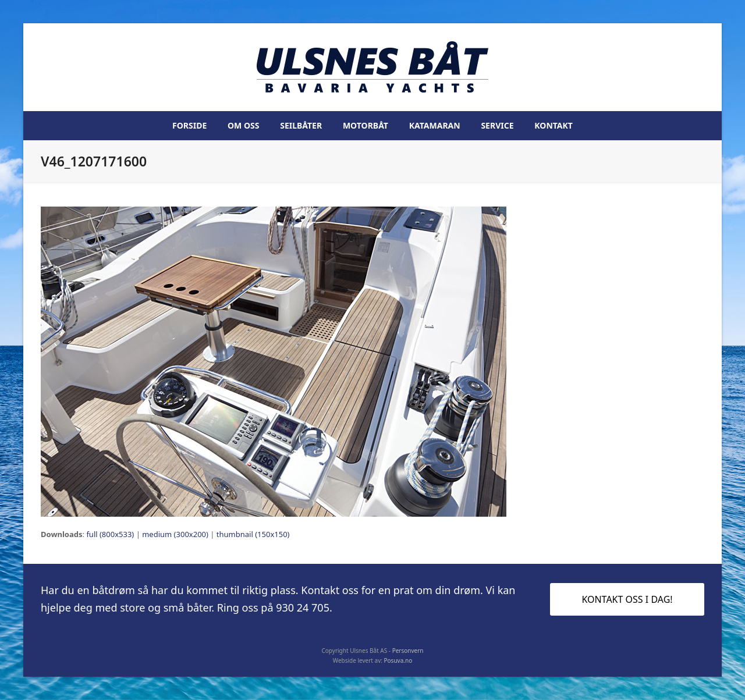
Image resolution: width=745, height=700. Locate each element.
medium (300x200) (175, 534)
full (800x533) (110, 534)
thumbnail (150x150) (253, 534)
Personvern (408, 651)
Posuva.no (398, 660)
